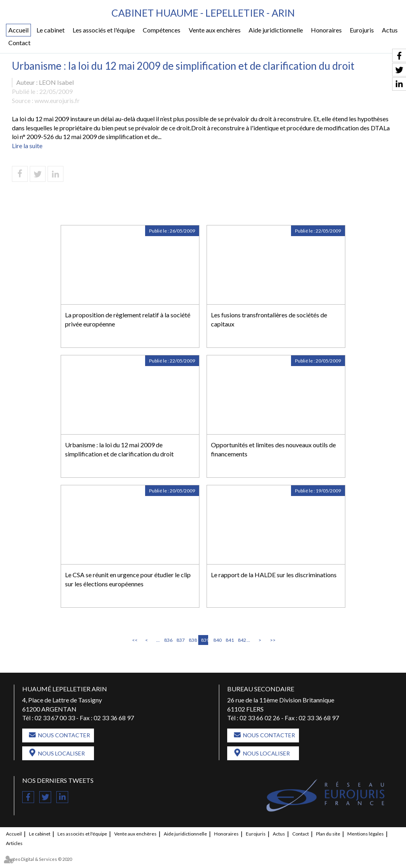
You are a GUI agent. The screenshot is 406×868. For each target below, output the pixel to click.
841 (229, 640)
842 (241, 640)
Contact (19, 43)
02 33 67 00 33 (55, 718)
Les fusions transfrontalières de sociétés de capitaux (269, 319)
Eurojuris (362, 30)
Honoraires (326, 30)
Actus (390, 30)
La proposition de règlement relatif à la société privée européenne (128, 319)
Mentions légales (366, 834)
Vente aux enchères (215, 30)
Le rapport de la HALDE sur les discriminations (274, 575)
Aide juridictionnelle (276, 30)
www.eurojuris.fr (57, 100)
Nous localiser (61, 753)
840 (217, 640)
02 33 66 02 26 (260, 718)
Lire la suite (27, 146)
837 (180, 640)
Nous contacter (64, 735)
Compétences (162, 30)
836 (168, 640)
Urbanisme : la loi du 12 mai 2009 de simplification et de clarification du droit (119, 449)
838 (192, 640)
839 (205, 640)
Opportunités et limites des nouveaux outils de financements (273, 449)
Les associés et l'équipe (104, 30)
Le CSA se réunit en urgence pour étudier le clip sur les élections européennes (128, 579)
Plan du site (328, 834)
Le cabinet (51, 30)
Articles (14, 843)
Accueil (18, 30)
